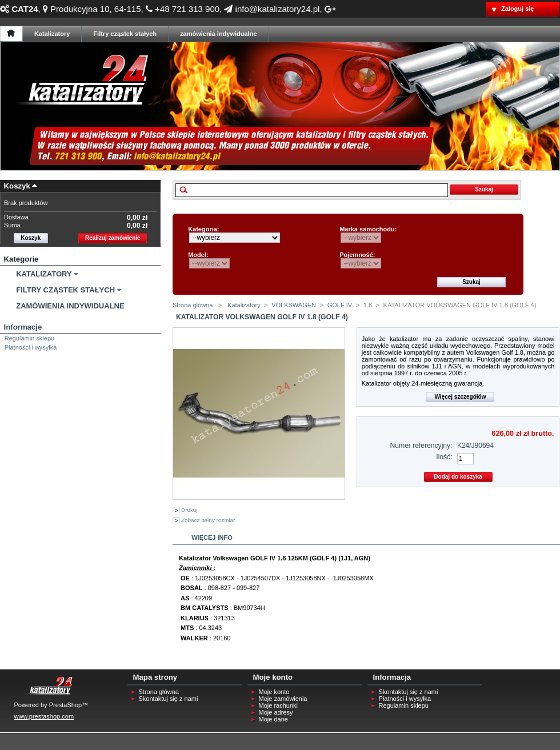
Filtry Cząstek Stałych (65, 290)
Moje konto (274, 692)
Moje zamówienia (283, 699)
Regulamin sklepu (29, 338)
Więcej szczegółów (460, 397)
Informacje (23, 327)
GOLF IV (340, 305)
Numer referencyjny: (421, 446)
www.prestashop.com (44, 716)
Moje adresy (276, 712)
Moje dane (273, 719)
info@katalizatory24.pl (272, 9)
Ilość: (444, 457)
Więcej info (212, 538)
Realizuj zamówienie (113, 238)
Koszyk (17, 186)
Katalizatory (44, 274)
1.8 (368, 305)
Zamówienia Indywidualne (70, 306)
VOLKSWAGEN (294, 305)
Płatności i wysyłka (31, 347)
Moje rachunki (278, 705)
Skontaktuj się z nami (169, 699)
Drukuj (189, 510)
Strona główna (193, 305)
